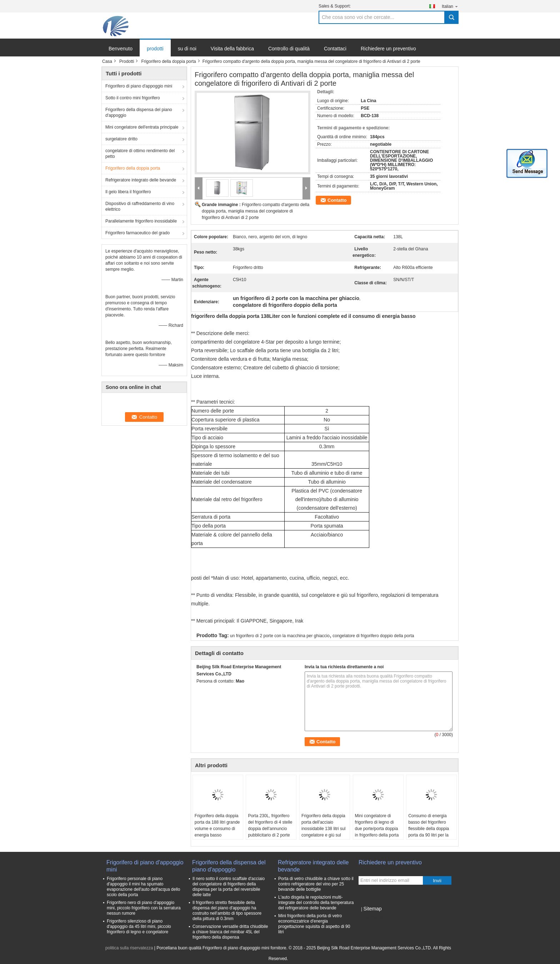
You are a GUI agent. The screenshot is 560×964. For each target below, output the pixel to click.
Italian (450, 6)
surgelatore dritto (121, 139)
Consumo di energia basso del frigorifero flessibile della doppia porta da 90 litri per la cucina (429, 829)
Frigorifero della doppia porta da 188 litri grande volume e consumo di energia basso (217, 825)
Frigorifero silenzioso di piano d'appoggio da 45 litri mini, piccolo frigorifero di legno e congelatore (139, 926)
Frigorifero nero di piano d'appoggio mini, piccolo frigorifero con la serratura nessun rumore (144, 908)
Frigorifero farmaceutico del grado (137, 233)
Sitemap (372, 909)
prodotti (155, 49)
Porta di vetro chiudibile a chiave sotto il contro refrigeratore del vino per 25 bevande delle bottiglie (316, 884)
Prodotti (127, 61)
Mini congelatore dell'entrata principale (142, 127)
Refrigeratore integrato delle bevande (141, 180)
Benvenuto (121, 49)
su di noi (187, 49)
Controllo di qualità (289, 49)
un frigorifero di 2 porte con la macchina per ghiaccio (280, 636)
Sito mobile (371, 918)
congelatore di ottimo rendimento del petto (140, 154)
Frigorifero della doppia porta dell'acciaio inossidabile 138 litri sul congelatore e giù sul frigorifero (323, 829)
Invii (437, 881)
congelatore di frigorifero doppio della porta (373, 636)
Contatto (337, 200)
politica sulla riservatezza (129, 948)
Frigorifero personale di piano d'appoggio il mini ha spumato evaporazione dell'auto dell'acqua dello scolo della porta (143, 887)
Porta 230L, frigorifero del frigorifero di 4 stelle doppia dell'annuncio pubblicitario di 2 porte (270, 825)
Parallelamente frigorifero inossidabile (141, 221)
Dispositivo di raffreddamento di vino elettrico (140, 206)
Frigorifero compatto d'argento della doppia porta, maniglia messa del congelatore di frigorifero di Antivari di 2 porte (256, 211)
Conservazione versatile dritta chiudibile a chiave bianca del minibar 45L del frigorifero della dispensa (230, 932)
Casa (107, 61)
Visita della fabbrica (232, 49)
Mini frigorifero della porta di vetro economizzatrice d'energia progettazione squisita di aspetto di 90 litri (314, 924)
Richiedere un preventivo (388, 49)
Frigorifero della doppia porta (168, 61)
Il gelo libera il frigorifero (128, 192)
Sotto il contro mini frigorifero (133, 98)
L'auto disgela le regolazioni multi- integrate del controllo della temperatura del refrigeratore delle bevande (316, 903)
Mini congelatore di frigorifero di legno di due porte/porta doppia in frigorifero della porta (377, 825)
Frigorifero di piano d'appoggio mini (139, 86)
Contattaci (335, 49)
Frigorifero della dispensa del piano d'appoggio (139, 113)
